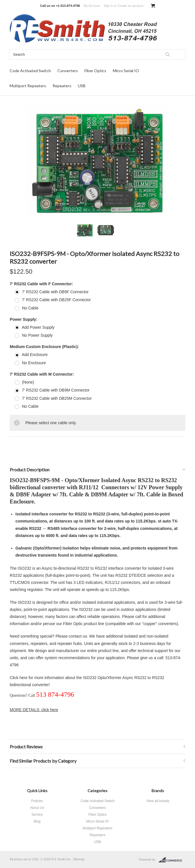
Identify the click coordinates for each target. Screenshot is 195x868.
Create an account (130, 6)
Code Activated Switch (30, 71)
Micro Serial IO (126, 71)
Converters (68, 71)
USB (82, 86)
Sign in (108, 6)
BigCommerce (172, 860)
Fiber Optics (95, 71)
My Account (92, 6)
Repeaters (62, 86)
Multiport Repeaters (28, 86)
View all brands (158, 801)
